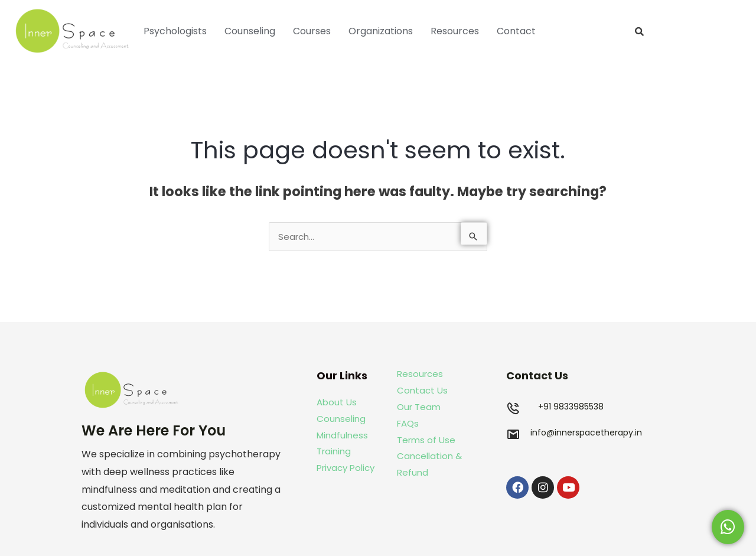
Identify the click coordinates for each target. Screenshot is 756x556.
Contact (516, 31)
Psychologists (175, 31)
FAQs (408, 423)
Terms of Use (426, 440)
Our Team (419, 407)
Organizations (381, 31)
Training (335, 451)
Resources (455, 31)
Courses (312, 31)
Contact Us (422, 390)
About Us (337, 402)
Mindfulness (342, 435)
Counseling (250, 31)
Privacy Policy (346, 468)
